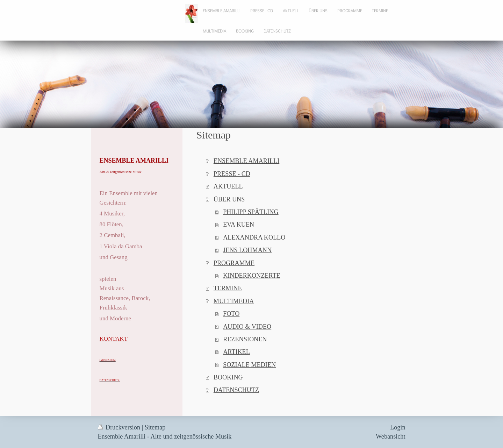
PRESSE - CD (232, 174)
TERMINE (228, 288)
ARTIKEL (236, 352)
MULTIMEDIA (234, 301)
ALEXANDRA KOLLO (254, 237)
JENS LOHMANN (247, 250)
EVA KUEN (239, 225)
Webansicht (390, 436)
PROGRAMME (234, 263)
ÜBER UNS (229, 199)
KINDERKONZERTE (252, 276)
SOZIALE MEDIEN (249, 365)
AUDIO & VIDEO (247, 327)
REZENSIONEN (245, 339)
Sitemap (155, 427)
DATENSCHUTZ (236, 390)
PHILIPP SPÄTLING (251, 212)
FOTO (231, 314)
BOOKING (228, 377)
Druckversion (120, 427)
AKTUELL (228, 186)
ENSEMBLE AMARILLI (246, 161)
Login (398, 427)
